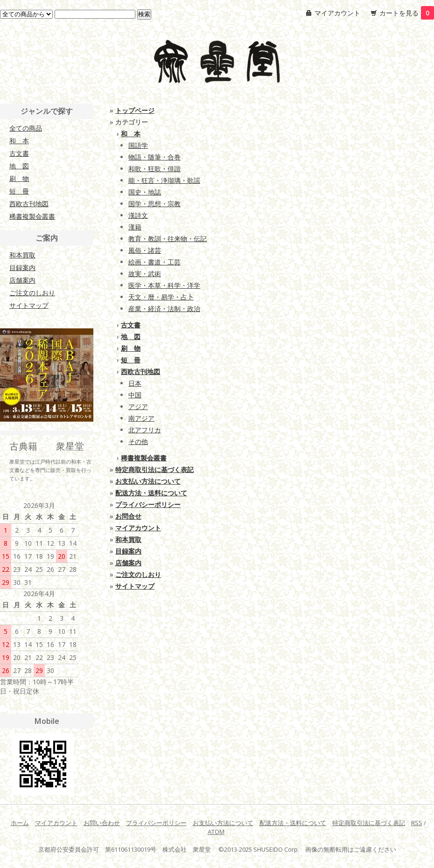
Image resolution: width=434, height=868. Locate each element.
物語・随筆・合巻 (154, 157)
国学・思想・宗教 (154, 204)
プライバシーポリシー (148, 504)
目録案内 (128, 551)
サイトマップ (135, 586)
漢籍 (135, 227)
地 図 (131, 337)
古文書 (131, 325)
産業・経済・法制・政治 (164, 309)
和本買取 (128, 539)
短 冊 (131, 360)
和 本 (131, 134)
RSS (417, 823)
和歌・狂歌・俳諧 (154, 169)
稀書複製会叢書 (144, 458)
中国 (135, 395)
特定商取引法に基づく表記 (154, 469)
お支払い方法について (148, 481)
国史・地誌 (145, 192)
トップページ (135, 110)
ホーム (20, 823)
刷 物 (131, 348)
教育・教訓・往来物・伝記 (168, 239)
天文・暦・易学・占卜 (161, 297)
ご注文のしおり (138, 574)
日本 (135, 383)
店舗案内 (128, 563)
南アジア (141, 418)
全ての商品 (26, 128)
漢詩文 (138, 215)
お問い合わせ (102, 823)
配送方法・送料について (151, 493)
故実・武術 (145, 274)
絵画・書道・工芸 (154, 262)
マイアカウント (337, 13)
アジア (138, 406)
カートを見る (407, 13)
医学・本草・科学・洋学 (164, 285)
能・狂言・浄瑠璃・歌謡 (164, 180)
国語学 (138, 145)
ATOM (216, 832)
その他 (138, 441)
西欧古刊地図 (140, 372)
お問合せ (128, 516)
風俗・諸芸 (145, 250)
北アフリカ (145, 430)
